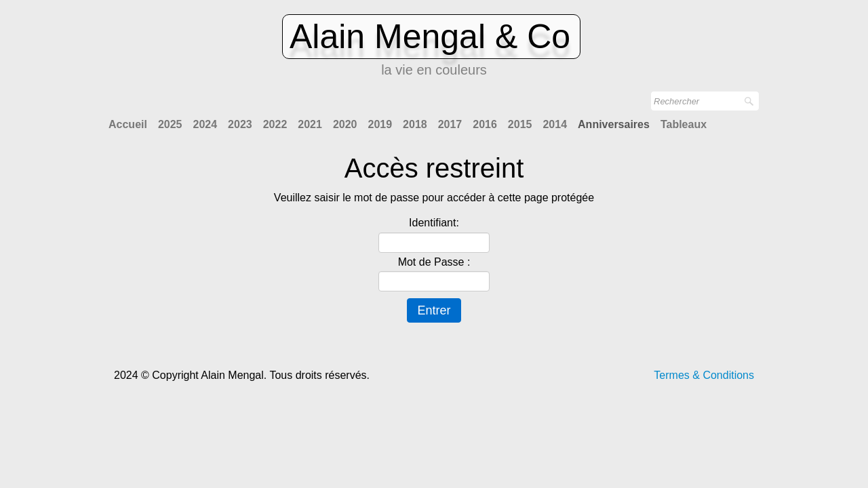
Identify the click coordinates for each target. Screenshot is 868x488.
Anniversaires (614, 124)
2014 (555, 124)
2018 (415, 124)
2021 (310, 124)
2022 (275, 124)
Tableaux (684, 124)
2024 (205, 124)
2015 (520, 124)
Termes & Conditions (704, 375)
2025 (170, 124)
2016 (485, 124)
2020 (345, 124)
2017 (450, 124)
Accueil (128, 124)
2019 (380, 124)
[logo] (434, 49)
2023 (240, 124)
